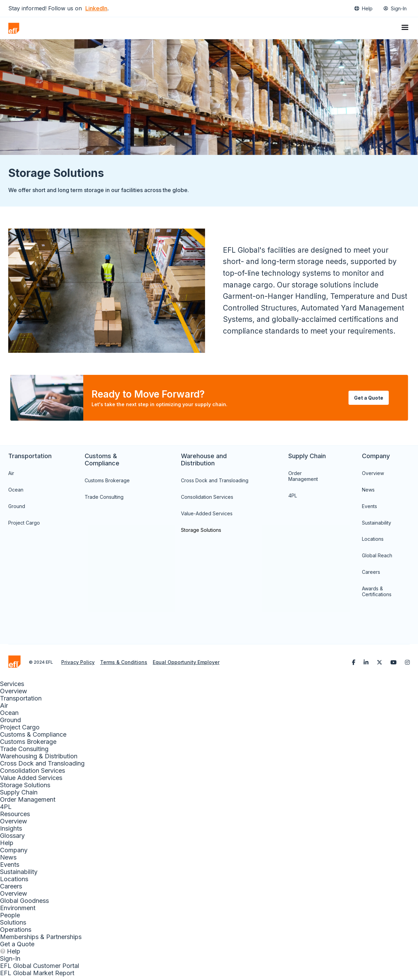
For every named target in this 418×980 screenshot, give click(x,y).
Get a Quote (17, 947)
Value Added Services (31, 781)
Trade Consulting (104, 500)
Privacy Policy (78, 666)
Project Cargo (24, 526)
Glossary (12, 839)
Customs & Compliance (33, 738)
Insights (11, 832)
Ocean (16, 493)
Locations (373, 542)
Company (14, 853)
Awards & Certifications (377, 595)
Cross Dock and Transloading (215, 484)
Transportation (21, 702)
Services (12, 687)
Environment (18, 911)
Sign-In (399, 8)
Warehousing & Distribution (39, 760)
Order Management (303, 480)
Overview (373, 477)
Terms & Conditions (124, 666)
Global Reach (377, 559)
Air (11, 477)
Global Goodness (24, 904)
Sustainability (377, 526)
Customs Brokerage (107, 484)
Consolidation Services (207, 500)
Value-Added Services (207, 517)
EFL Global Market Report (37, 976)
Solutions (13, 926)
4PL (293, 499)
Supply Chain (19, 796)
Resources (15, 817)
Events (369, 510)
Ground (17, 510)
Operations (16, 933)
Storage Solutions (201, 533)
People (10, 919)
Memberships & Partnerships (41, 940)
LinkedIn (96, 8)
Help (367, 8)
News (368, 493)
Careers (371, 575)
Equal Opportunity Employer (186, 666)
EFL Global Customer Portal (40, 969)
